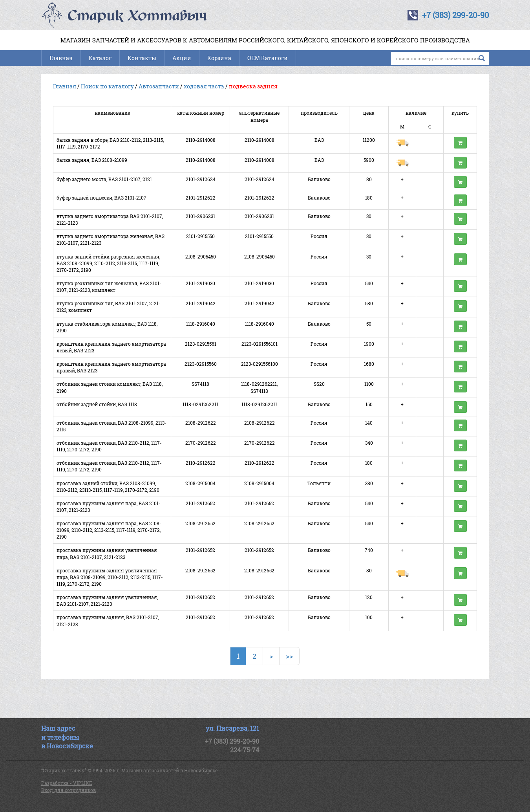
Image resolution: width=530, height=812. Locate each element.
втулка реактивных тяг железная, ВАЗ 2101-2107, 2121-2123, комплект (109, 287)
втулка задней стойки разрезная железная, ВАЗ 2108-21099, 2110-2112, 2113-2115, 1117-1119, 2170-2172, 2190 (108, 263)
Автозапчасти (159, 86)
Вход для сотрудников (69, 790)
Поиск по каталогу (107, 86)
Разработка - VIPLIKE (67, 783)
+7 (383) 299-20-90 (455, 15)
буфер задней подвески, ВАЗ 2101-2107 (101, 198)
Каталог (100, 58)
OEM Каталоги (268, 58)
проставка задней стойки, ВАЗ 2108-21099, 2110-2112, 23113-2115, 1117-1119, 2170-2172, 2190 (108, 487)
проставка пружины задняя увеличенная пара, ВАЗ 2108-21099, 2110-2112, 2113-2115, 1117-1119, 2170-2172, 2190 (110, 577)
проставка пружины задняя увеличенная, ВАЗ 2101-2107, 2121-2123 (107, 600)
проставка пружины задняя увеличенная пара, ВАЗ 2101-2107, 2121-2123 (107, 553)
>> (289, 656)
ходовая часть (204, 86)
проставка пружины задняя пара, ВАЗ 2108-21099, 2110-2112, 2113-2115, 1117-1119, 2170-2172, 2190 (109, 530)
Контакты (142, 58)
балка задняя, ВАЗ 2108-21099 (92, 160)
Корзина (219, 58)
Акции (182, 58)
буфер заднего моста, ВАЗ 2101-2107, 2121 (104, 179)
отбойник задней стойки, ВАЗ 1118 (97, 404)
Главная (61, 58)
